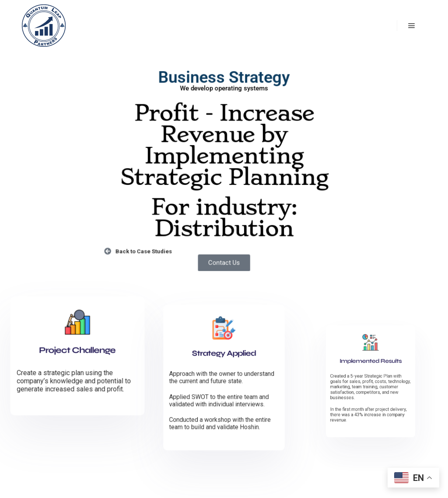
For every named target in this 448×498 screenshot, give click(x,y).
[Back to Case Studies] (112, 249)
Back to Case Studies (147, 248)
